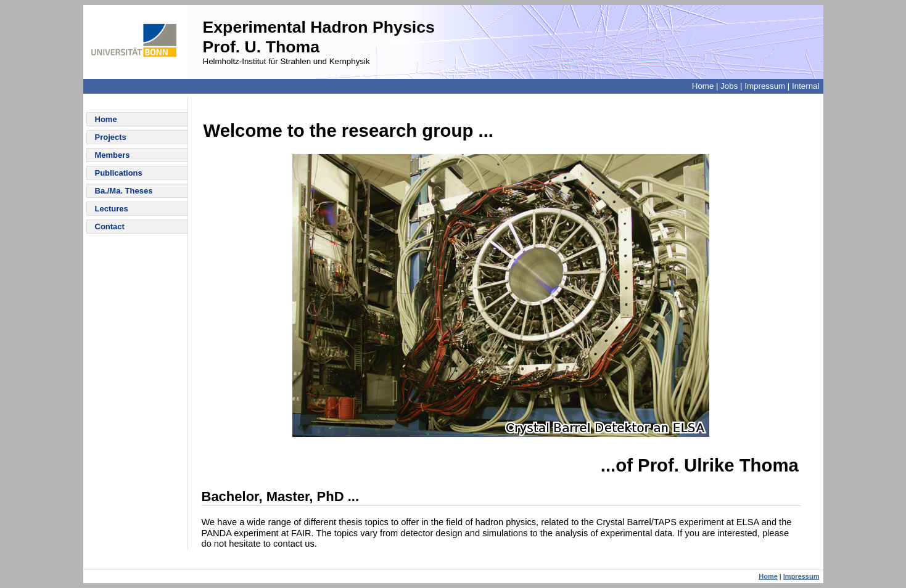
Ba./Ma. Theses (124, 191)
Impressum (765, 86)
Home (703, 86)
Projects (111, 137)
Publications (119, 173)
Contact (110, 227)
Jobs (729, 86)
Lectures (112, 209)
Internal (805, 86)
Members (113, 155)
